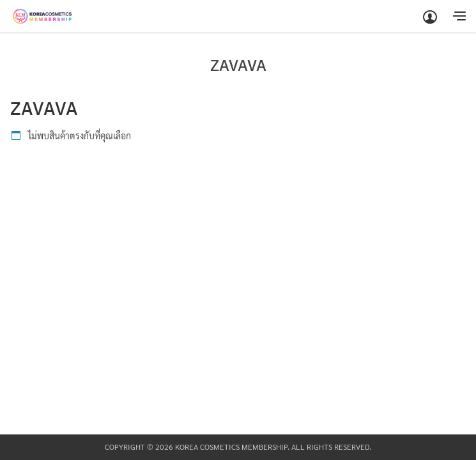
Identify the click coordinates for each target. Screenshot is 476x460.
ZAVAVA (238, 65)
